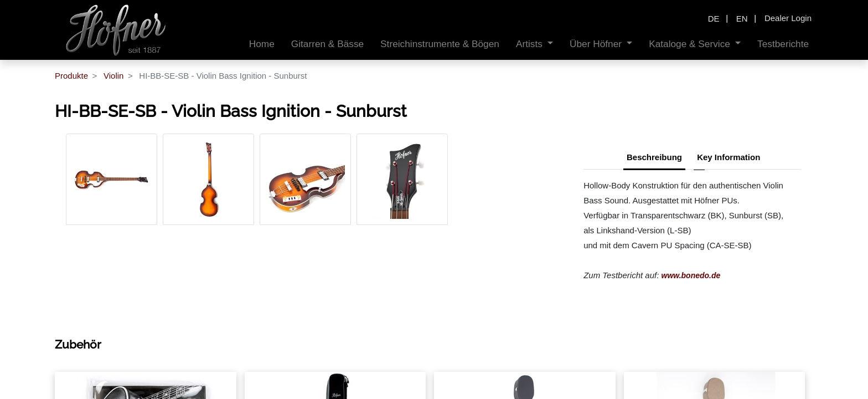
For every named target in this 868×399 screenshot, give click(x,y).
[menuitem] (262, 44)
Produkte (71, 76)
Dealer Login (788, 18)
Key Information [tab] (728, 157)
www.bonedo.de (691, 275)
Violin (113, 76)
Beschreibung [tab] (654, 157)
